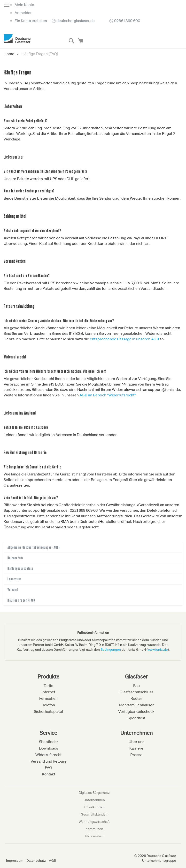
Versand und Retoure (49, 761)
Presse (136, 755)
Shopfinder (49, 742)
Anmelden (23, 13)
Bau (136, 686)
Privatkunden (94, 807)
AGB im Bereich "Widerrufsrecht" (108, 395)
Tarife (48, 686)
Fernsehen (48, 698)
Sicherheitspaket (49, 711)
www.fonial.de (158, 649)
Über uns (136, 742)
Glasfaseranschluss (136, 692)
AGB (52, 861)
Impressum (15, 861)
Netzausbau (94, 836)
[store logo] (17, 39)
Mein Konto (24, 5)
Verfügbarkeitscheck (136, 711)
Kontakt (49, 774)
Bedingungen (111, 649)
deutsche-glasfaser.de (76, 21)
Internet (48, 692)
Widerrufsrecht (48, 755)
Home (9, 54)
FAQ (48, 767)
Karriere (136, 748)
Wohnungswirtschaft (94, 822)
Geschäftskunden (94, 814)
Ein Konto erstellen (31, 21)
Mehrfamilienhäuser (136, 705)
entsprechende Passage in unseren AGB (124, 339)
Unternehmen (94, 800)
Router (136, 698)
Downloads (49, 748)
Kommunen (94, 829)
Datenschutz (36, 861)
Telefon (49, 705)
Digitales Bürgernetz (94, 793)
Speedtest (136, 718)
